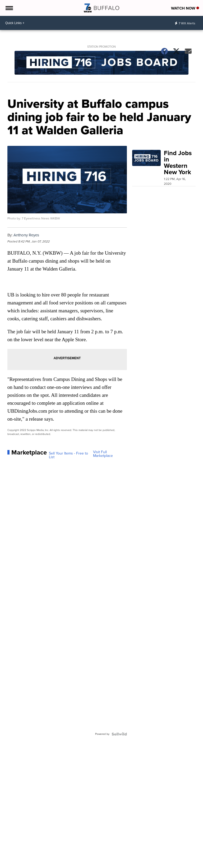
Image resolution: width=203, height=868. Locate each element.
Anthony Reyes (26, 235)
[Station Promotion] (102, 63)
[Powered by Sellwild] (119, 734)
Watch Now (185, 8)
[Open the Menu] (9, 8)
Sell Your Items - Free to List (68, 455)
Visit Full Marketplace (103, 454)
